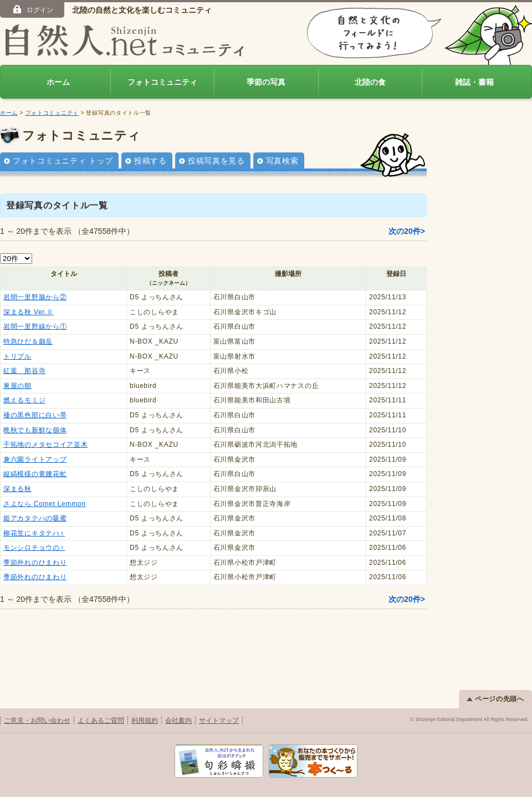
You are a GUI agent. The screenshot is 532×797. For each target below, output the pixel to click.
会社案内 (178, 721)
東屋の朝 (17, 386)
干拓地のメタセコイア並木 (45, 445)
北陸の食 (370, 82)
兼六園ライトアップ (35, 459)
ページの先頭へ (495, 699)
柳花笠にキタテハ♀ (34, 533)
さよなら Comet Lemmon (45, 504)
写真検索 (282, 161)
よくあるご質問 (101, 721)
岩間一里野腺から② (35, 297)
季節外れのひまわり (35, 563)
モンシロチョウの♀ (34, 548)
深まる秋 (17, 489)
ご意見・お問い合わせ (37, 721)
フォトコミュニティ (162, 82)
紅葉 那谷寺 (24, 371)
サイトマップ (219, 721)
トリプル (17, 356)
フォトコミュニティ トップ (63, 161)
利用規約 (145, 721)
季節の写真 (266, 82)
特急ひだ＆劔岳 (28, 341)
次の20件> (407, 231)
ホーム (58, 82)
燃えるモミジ (24, 400)
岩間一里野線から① (35, 326)
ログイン (32, 9)
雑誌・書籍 (474, 82)
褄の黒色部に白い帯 (35, 415)
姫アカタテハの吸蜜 (35, 518)
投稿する (150, 161)
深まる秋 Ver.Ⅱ (29, 312)
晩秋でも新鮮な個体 (35, 430)
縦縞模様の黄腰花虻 (35, 474)
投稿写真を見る (216, 161)
